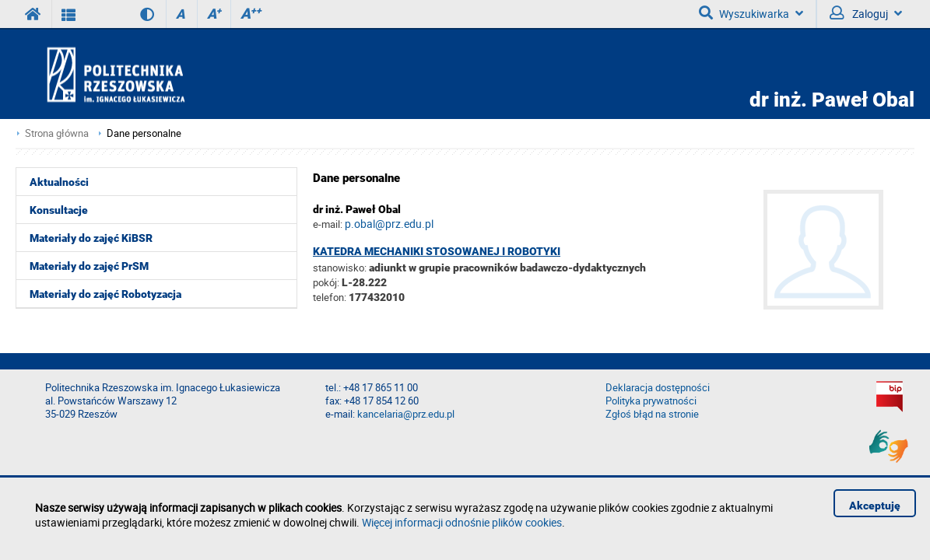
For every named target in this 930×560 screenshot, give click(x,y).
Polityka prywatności (651, 401)
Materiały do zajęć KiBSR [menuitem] (91, 238)
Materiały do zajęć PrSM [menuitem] (89, 266)
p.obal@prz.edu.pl (389, 224)
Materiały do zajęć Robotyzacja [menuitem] (105, 294)
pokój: (327, 282)
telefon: (330, 297)
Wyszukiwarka (751, 13)
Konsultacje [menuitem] (59, 210)
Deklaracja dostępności (658, 388)
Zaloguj (866, 13)
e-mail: (328, 224)
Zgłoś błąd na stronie (652, 414)
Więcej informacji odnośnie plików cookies (462, 522)
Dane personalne (144, 133)
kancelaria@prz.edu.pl (406, 414)
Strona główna (57, 133)
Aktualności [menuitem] (59, 182)
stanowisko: (340, 268)
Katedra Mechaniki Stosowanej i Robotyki (437, 251)
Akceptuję (875, 506)
